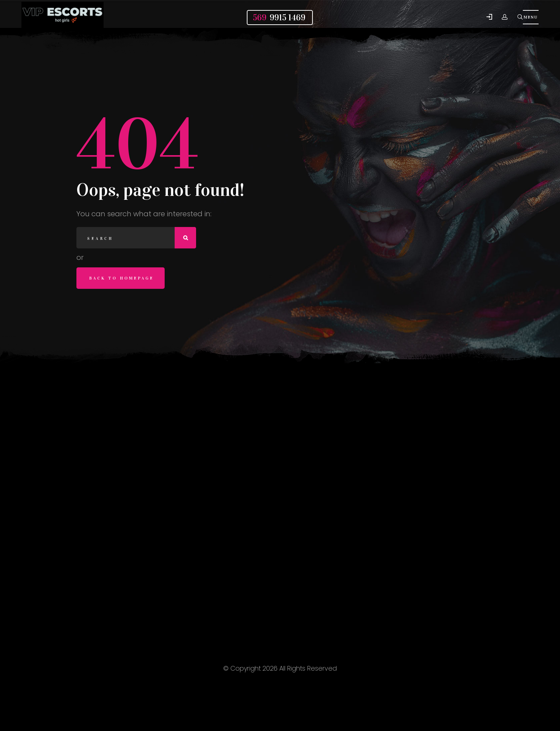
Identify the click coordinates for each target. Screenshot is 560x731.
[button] (489, 17)
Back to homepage (122, 278)
